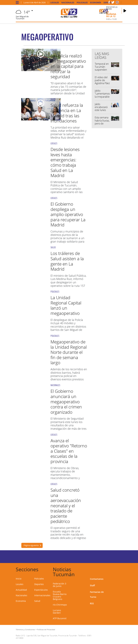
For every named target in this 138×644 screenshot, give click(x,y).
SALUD (53, 99)
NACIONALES (55, 385)
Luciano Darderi (57, 611)
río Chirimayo (60, 605)
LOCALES (54, 50)
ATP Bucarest (60, 618)
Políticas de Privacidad (46, 629)
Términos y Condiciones (25, 629)
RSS (92, 603)
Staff (92, 585)
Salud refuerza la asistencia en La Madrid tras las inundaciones (67, 113)
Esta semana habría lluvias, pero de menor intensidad (102, 123)
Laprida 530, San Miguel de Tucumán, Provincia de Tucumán (52, 636)
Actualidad (21, 590)
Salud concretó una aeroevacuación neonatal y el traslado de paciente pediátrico (66, 506)
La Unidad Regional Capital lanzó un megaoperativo (66, 305)
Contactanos (97, 579)
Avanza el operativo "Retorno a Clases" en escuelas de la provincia (69, 451)
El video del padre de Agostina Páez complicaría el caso (102, 83)
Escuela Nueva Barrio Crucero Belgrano (60, 595)
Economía (96, 3)
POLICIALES (55, 292)
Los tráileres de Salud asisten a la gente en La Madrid (67, 261)
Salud (37, 601)
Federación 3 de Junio (59, 585)
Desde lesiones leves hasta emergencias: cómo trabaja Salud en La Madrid (65, 162)
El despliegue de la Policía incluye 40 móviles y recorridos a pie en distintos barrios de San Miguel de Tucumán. (68, 327)
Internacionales (42, 595)
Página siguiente (31, 545)
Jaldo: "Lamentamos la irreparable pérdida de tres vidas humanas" (102, 98)
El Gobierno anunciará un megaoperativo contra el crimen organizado (66, 401)
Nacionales (68, 3)
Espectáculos (41, 590)
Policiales (82, 3)
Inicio (19, 579)
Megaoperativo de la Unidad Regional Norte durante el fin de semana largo (69, 352)
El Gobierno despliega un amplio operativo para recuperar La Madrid (68, 214)
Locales (55, 3)
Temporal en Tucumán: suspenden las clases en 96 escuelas (102, 70)
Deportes (39, 584)
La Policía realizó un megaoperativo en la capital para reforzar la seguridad (68, 66)
